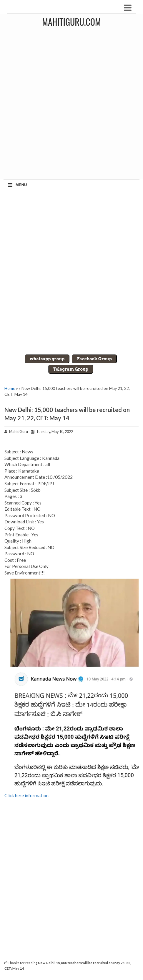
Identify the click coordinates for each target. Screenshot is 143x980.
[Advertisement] (71, 105)
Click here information (26, 795)
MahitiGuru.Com (71, 22)
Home (10, 388)
